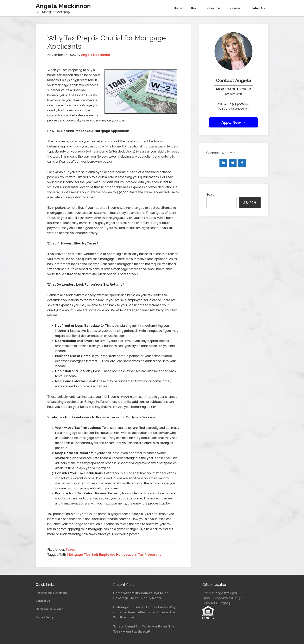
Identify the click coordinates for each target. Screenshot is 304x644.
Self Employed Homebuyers (114, 555)
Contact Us (43, 601)
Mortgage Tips (79, 555)
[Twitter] (233, 163)
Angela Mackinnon (63, 6)
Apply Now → (234, 122)
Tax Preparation (151, 555)
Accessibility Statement (51, 593)
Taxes (70, 550)
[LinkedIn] (223, 163)
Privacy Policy (44, 617)
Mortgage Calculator (49, 609)
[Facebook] (242, 163)
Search (211, 195)
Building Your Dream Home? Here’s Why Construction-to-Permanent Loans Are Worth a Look (144, 612)
